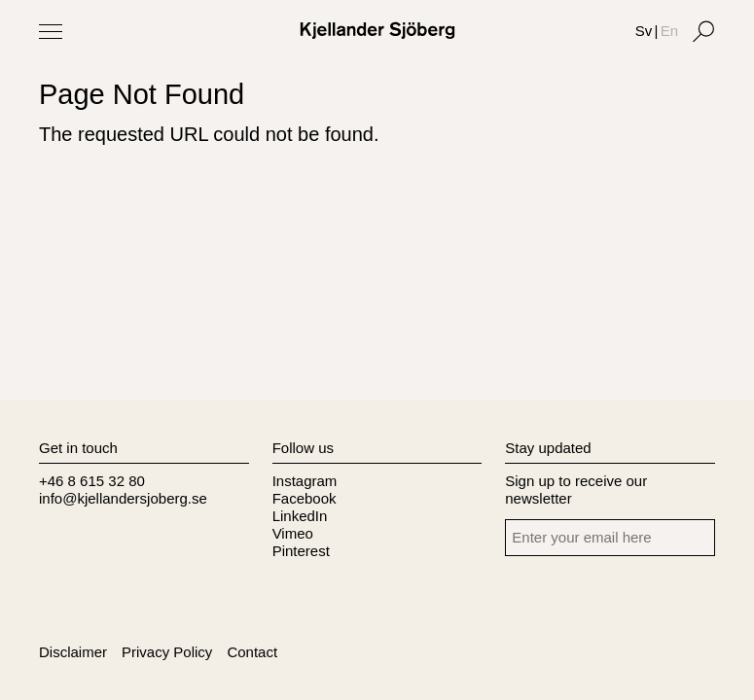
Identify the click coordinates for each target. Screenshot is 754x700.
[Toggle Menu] (51, 31)
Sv (644, 31)
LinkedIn (300, 516)
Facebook (305, 498)
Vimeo (293, 533)
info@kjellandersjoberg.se (123, 498)
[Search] (703, 31)
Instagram (305, 481)
